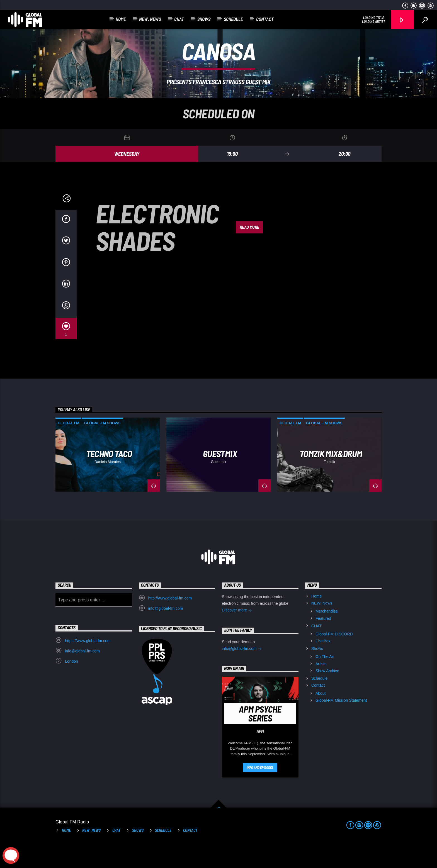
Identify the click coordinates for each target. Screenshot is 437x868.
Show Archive (327, 694)
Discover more (237, 634)
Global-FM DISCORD (334, 657)
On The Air (325, 680)
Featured (323, 642)
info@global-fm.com (166, 632)
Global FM (68, 446)
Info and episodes (260, 791)
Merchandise (327, 635)
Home (121, 19)
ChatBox (323, 664)
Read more (249, 250)
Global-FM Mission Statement (341, 724)
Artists (321, 687)
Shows (204, 19)
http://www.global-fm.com (170, 621)
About (321, 717)
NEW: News (150, 19)
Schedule (233, 19)
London (71, 685)
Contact (265, 19)
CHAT (179, 19)
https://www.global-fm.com (88, 664)
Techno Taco (109, 477)
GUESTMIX (220, 477)
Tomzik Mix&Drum (331, 477)
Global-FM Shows (102, 446)
